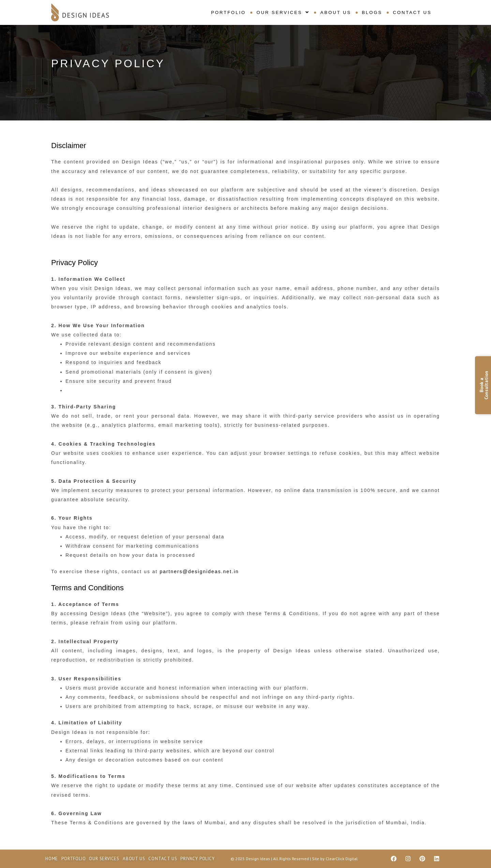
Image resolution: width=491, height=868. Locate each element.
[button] (283, 12)
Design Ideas (258, 859)
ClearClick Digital (342, 859)
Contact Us (412, 12)
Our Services (283, 12)
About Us (336, 12)
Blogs (372, 12)
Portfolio (229, 12)
